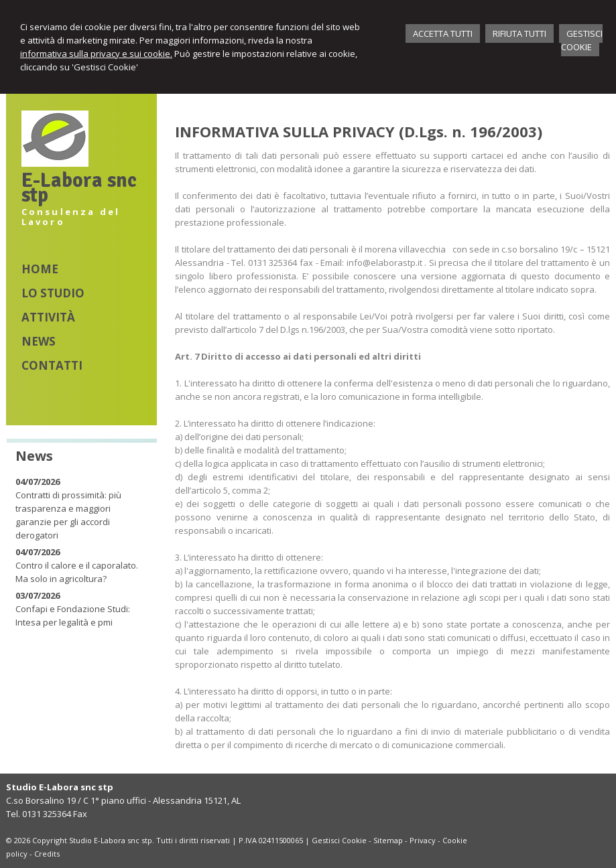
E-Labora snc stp (79, 188)
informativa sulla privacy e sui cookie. (96, 54)
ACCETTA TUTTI (443, 33)
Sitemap (388, 840)
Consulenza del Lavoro (71, 217)
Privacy (423, 840)
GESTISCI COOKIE (582, 40)
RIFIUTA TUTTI (519, 33)
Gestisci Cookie (339, 840)
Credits (47, 854)
